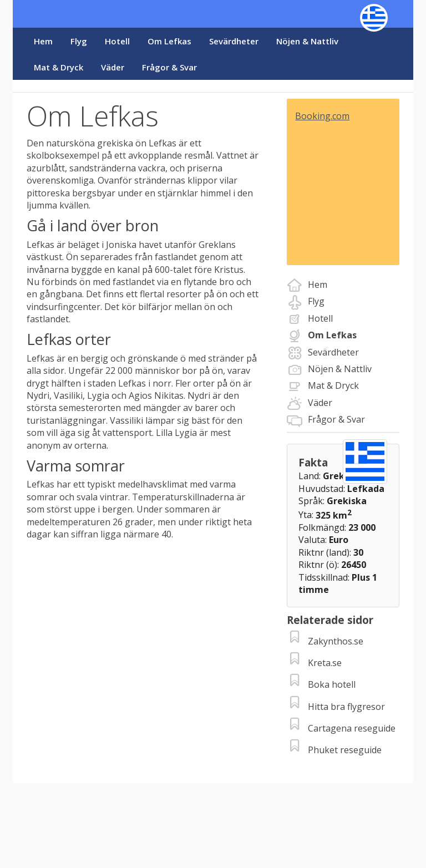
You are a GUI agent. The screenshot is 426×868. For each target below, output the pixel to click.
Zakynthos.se (336, 641)
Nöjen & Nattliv (307, 41)
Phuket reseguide (345, 750)
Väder (113, 67)
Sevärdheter (234, 41)
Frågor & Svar (169, 67)
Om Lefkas (169, 41)
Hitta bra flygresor (346, 707)
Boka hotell (332, 684)
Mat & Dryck (59, 67)
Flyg (79, 41)
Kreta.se (325, 663)
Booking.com (322, 116)
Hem (43, 41)
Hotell (117, 41)
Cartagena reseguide (352, 728)
